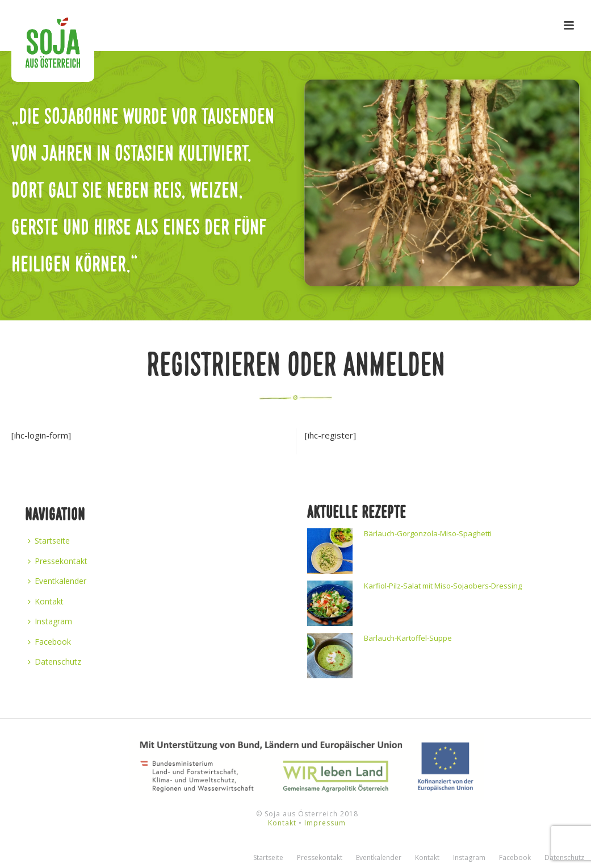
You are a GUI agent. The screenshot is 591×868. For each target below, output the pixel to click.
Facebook (49, 642)
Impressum (325, 823)
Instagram (50, 621)
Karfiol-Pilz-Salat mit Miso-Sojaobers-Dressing (443, 586)
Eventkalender (57, 581)
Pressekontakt (58, 561)
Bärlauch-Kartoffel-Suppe (408, 638)
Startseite (49, 541)
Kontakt (46, 601)
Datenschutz (55, 662)
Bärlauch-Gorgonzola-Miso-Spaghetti (428, 533)
